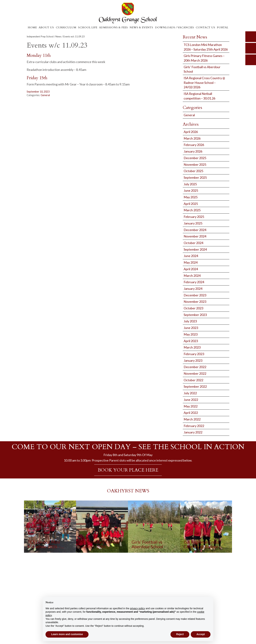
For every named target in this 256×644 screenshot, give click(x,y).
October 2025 (193, 171)
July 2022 (190, 393)
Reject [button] (180, 634)
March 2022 (192, 419)
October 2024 (193, 243)
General (45, 95)
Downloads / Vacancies (174, 27)
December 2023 (195, 295)
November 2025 (195, 164)
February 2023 (194, 354)
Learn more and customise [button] (67, 634)
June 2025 (191, 190)
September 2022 (195, 386)
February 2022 (194, 426)
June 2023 (191, 328)
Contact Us (205, 27)
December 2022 (195, 367)
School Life (88, 27)
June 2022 (191, 400)
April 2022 (191, 413)
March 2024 (192, 276)
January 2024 (193, 289)
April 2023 (191, 341)
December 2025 (195, 158)
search (251, 37)
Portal (223, 27)
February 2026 (194, 145)
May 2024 (191, 262)
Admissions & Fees (113, 27)
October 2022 (193, 380)
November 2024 (195, 236)
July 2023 (190, 321)
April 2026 (191, 132)
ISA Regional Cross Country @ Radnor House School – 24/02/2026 (204, 83)
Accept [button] (201, 634)
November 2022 (195, 373)
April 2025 (191, 204)
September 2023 (195, 315)
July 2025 (190, 184)
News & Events (141, 27)
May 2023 (191, 334)
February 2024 (194, 282)
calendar (251, 60)
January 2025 (193, 223)
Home (32, 27)
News (58, 36)
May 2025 (191, 197)
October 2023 (193, 308)
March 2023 (192, 347)
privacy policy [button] (137, 608)
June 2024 (191, 256)
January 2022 (193, 432)
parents (251, 48)
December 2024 (195, 230)
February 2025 (194, 217)
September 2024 (195, 249)
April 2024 (191, 269)
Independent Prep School (40, 36)
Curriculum (66, 27)
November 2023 (195, 302)
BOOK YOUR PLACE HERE (128, 470)
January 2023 (193, 360)
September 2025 (195, 177)
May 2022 (191, 406)
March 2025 (192, 210)
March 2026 (192, 138)
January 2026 (193, 151)
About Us (46, 27)
